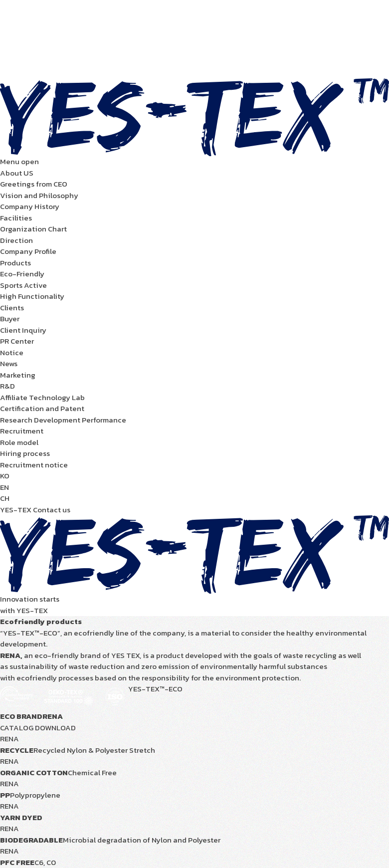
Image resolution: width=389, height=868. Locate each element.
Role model (19, 442)
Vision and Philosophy (39, 195)
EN (4, 487)
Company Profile (28, 251)
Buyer (10, 319)
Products (15, 263)
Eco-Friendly (22, 274)
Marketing (18, 375)
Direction (16, 240)
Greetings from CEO (34, 184)
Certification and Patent (42, 408)
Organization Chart (33, 229)
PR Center (17, 341)
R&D (7, 386)
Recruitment (22, 431)
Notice (12, 352)
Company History (30, 206)
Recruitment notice (34, 465)
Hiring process (25, 453)
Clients (12, 308)
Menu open (19, 161)
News (9, 363)
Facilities (16, 218)
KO (5, 476)
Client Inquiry (23, 330)
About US (17, 173)
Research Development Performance (63, 420)
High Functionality (32, 296)
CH (5, 498)
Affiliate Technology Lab (42, 397)
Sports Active (23, 285)
